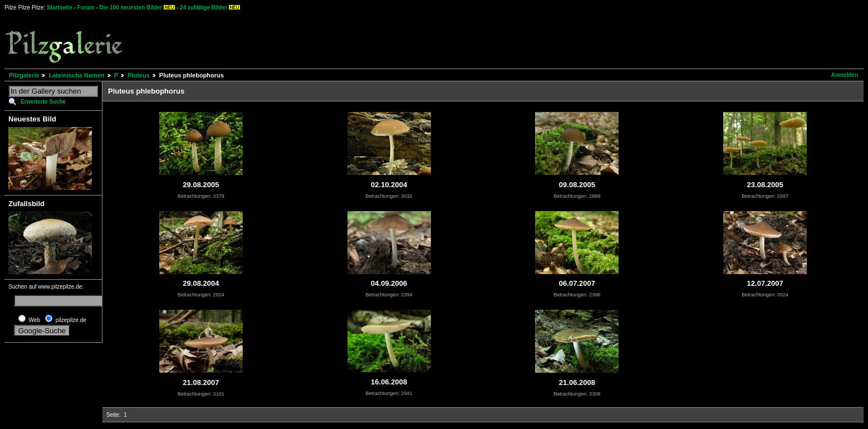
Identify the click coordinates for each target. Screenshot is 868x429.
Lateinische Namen (76, 75)
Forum (86, 8)
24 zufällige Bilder (203, 8)
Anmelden (845, 75)
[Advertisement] (413, 39)
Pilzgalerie (24, 75)
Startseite (60, 8)
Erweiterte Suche (43, 102)
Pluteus (139, 75)
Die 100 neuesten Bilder (131, 8)
